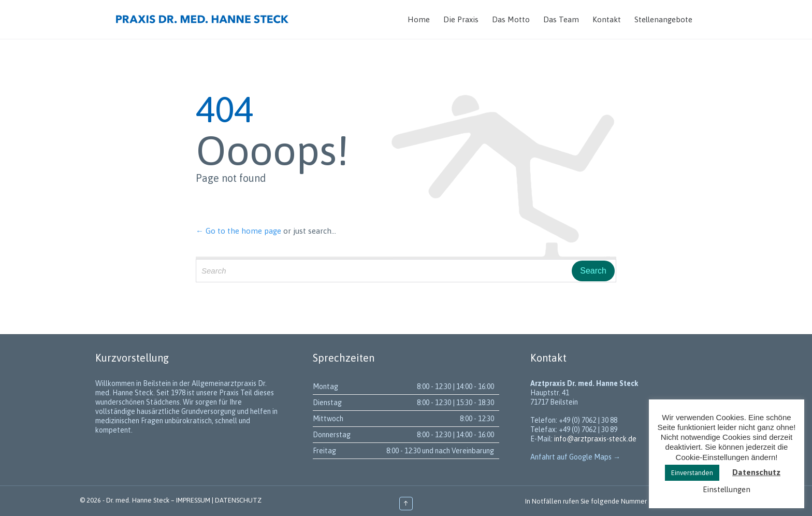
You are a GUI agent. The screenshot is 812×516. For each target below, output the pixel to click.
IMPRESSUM (193, 500)
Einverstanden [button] (692, 473)
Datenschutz (756, 472)
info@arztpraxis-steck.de (595, 439)
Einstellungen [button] (727, 489)
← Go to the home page (238, 231)
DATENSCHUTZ (238, 500)
